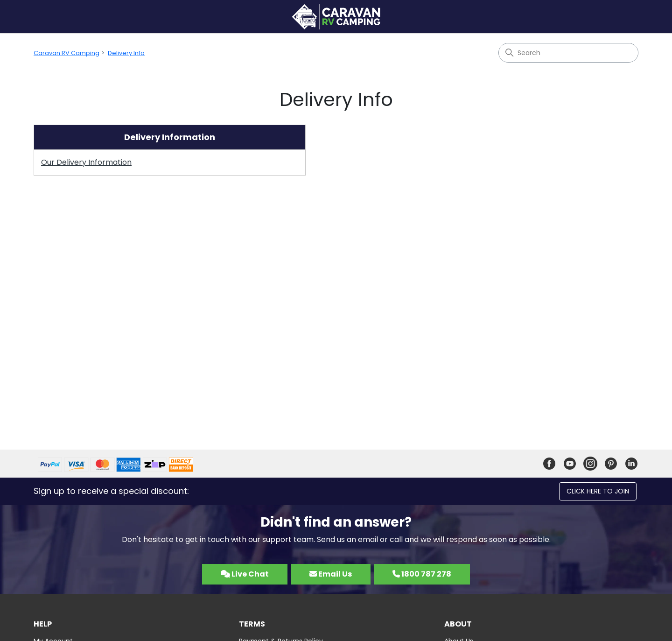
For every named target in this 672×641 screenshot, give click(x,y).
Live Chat (245, 574)
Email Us (331, 574)
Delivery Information (170, 137)
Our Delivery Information (86, 162)
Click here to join (598, 491)
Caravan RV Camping (66, 53)
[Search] (568, 53)
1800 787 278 (422, 574)
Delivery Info (126, 53)
